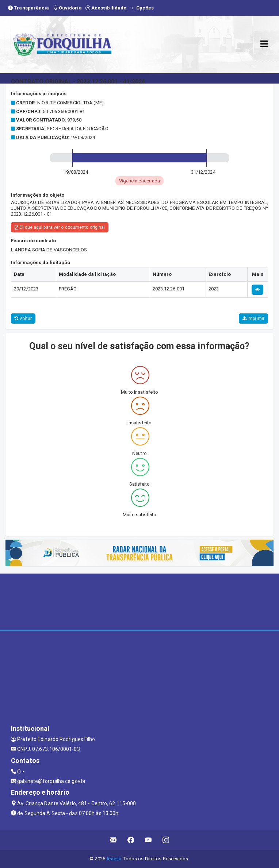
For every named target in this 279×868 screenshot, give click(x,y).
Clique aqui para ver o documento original (60, 227)
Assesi (114, 859)
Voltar (23, 319)
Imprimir (253, 319)
